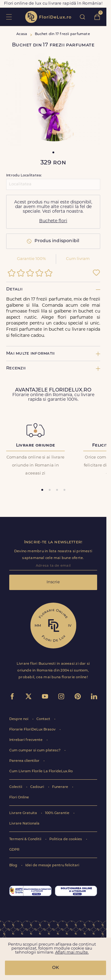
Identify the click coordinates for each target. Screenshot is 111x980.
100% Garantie (58, 813)
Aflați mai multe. (72, 952)
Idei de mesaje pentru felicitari (52, 866)
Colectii (16, 787)
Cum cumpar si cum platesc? (35, 751)
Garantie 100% (31, 259)
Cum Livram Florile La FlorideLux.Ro (41, 771)
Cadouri (38, 787)
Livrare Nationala (24, 824)
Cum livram (78, 259)
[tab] (42, 490)
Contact (44, 719)
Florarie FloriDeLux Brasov (33, 730)
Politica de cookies (66, 839)
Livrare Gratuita (24, 813)
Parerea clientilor (25, 761)
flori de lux (48, 17)
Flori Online (19, 798)
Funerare (61, 787)
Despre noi (19, 719)
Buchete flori (53, 221)
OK (55, 968)
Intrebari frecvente (26, 740)
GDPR (14, 850)
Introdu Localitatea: (24, 176)
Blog (14, 866)
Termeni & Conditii (26, 839)
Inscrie (53, 582)
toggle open (9, 17)
